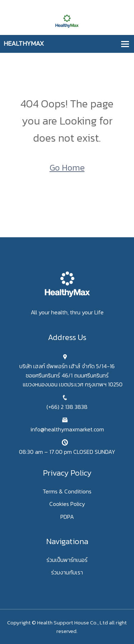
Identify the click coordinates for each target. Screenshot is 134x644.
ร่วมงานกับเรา (67, 572)
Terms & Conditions (67, 491)
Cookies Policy (67, 504)
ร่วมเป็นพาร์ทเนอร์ (67, 560)
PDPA (67, 517)
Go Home (67, 168)
